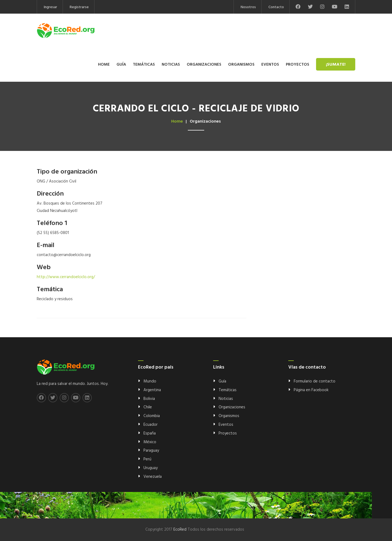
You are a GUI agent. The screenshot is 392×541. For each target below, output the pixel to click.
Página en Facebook (311, 390)
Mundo (150, 381)
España (150, 433)
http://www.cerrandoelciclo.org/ (66, 277)
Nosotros (248, 7)
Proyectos (298, 65)
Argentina (152, 390)
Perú (147, 459)
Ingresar (50, 7)
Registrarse (79, 7)
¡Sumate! (336, 65)
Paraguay (151, 451)
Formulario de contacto (315, 381)
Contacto (276, 7)
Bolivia (149, 399)
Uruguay (151, 468)
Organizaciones (204, 65)
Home (104, 65)
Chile (148, 407)
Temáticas (144, 65)
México (150, 442)
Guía (121, 65)
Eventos (270, 65)
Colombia (152, 416)
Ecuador (151, 425)
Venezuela (153, 477)
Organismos (241, 65)
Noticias (171, 65)
